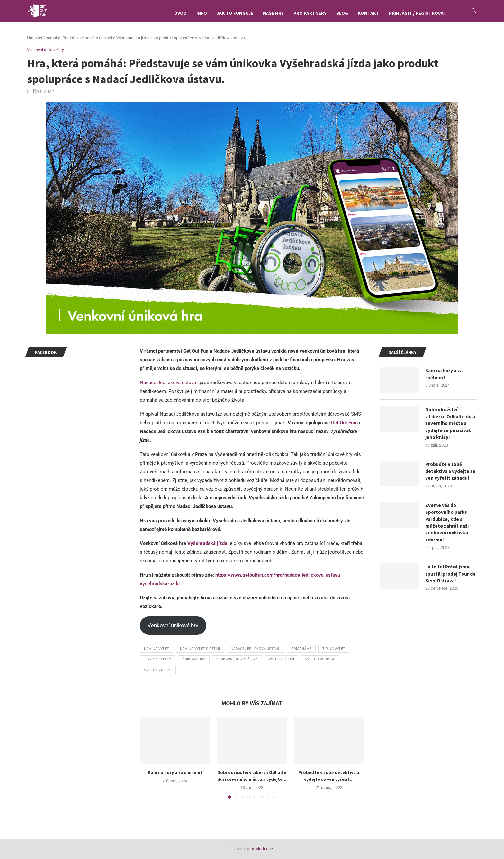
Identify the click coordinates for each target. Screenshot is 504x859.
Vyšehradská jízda (207, 544)
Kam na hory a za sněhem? (175, 773)
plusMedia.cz (260, 849)
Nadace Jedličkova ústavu (168, 383)
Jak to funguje (235, 13)
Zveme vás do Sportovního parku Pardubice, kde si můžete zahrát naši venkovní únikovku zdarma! (447, 526)
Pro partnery (310, 13)
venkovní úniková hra (237, 660)
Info (202, 13)
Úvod (180, 13)
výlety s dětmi (158, 671)
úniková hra (194, 660)
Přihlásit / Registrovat (418, 13)
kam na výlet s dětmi (200, 649)
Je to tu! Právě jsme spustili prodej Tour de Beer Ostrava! (448, 579)
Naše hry (273, 13)
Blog (342, 13)
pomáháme (301, 649)
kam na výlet (157, 649)
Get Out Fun (344, 423)
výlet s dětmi (281, 660)
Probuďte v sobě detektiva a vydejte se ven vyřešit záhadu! (451, 474)
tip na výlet (334, 649)
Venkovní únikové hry (173, 626)
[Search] (474, 13)
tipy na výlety (158, 660)
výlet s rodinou (320, 660)
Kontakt (369, 13)
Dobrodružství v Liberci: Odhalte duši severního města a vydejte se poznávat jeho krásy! (450, 425)
